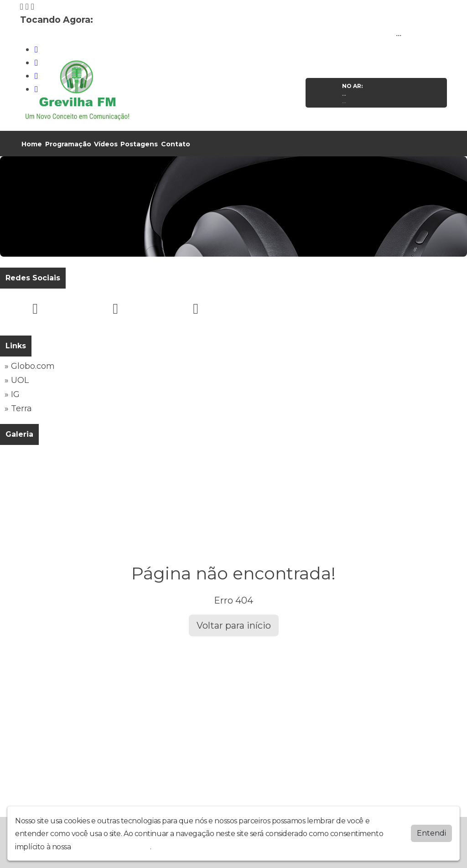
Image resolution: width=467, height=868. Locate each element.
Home (32, 144)
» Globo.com (30, 366)
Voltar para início (234, 625)
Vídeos (106, 144)
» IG (12, 394)
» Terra (18, 408)
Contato (176, 144)
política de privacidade (111, 847)
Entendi (431, 833)
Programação (68, 144)
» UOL (17, 380)
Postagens (139, 144)
